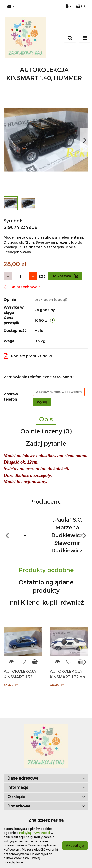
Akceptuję (75, 845)
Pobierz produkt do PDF (30, 356)
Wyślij (42, 402)
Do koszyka (65, 276)
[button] (81, 6)
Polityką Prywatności (34, 833)
